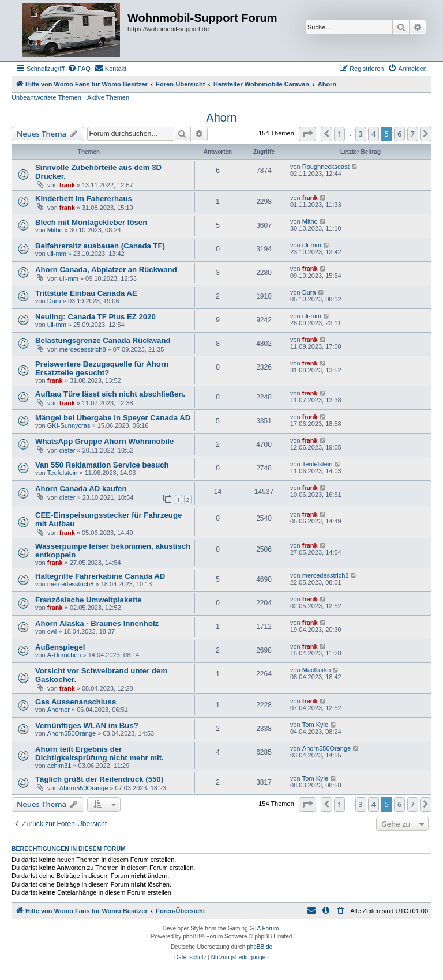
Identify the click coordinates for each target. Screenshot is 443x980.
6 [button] (399, 134)
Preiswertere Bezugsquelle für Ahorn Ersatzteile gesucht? (102, 368)
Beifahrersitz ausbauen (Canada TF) (100, 246)
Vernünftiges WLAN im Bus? (87, 725)
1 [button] (339, 134)
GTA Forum (264, 928)
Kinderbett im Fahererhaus (84, 199)
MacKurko (317, 670)
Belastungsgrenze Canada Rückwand (103, 340)
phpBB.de (260, 947)
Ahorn (221, 118)
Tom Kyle (315, 725)
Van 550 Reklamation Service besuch (102, 465)
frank (67, 185)
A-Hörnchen (64, 655)
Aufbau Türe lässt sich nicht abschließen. (110, 394)
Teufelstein (63, 473)
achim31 (59, 766)
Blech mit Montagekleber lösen (91, 222)
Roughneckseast (326, 167)
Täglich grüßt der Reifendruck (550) (99, 779)
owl (52, 631)
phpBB (192, 936)
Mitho (55, 230)
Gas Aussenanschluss (76, 702)
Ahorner (59, 710)
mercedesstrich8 (83, 349)
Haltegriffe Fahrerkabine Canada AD (100, 576)
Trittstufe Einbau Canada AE (86, 293)
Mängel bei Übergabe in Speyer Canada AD (113, 418)
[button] (307, 134)
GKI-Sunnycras (69, 425)
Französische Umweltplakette (89, 600)
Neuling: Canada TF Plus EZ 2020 (95, 317)
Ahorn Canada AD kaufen (81, 489)
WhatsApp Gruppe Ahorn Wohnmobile (104, 441)
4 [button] (373, 134)
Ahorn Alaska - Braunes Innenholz (97, 623)
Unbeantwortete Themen (46, 97)
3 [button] (361, 134)
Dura (54, 301)
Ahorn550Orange (72, 733)
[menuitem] (79, 69)
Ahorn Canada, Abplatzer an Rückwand (106, 269)
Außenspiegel (60, 647)
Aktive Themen (108, 97)
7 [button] (413, 134)
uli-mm (57, 254)
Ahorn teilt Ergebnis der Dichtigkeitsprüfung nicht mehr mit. (100, 753)
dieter (67, 450)
